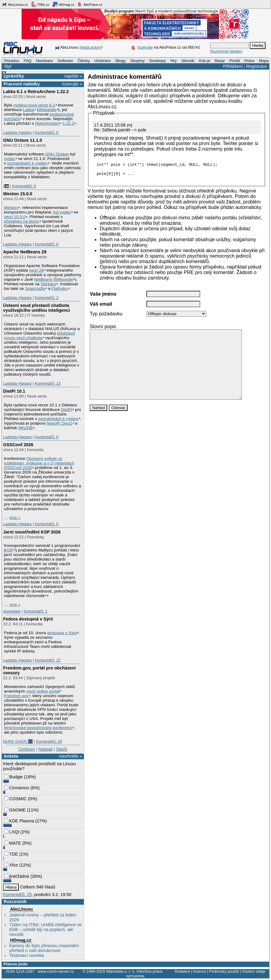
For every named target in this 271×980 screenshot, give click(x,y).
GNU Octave (57, 154)
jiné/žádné (17, 876)
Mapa (264, 61)
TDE (11, 854)
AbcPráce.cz (90, 4)
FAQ (27, 61)
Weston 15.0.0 (18, 194)
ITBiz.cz (40, 4)
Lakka (28, 110)
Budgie (14, 777)
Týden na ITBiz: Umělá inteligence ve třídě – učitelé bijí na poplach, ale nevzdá (45, 930)
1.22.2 (68, 123)
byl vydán (62, 212)
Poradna (12, 61)
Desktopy (158, 61)
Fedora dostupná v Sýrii (28, 619)
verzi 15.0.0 (15, 217)
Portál (235, 61)
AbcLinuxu (21, 909)
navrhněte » (70, 756)
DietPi (67, 410)
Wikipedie (47, 110)
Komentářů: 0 (46, 132)
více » (15, 518)
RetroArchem (48, 123)
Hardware (44, 61)
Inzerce (200, 971)
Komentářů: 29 (49, 741)
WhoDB (25, 428)
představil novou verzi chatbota (39, 335)
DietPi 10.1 (14, 391)
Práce (249, 61)
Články (84, 61)
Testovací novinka (26, 955)
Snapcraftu (35, 288)
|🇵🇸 (6, 186)
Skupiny (137, 61)
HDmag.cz (63, 4)
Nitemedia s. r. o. (121, 971)
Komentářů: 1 (36, 611)
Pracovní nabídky (22, 84)
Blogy (121, 61)
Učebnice (102, 61)
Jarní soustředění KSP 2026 (32, 532)
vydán (9, 159)
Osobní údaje (254, 971)
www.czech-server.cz (56, 971)
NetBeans (43, 279)
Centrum (27, 749)
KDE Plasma (19, 821)
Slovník (188, 61)
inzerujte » (72, 84)
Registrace (257, 66)
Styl (8, 66)
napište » (73, 76)
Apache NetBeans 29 (25, 252)
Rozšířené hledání (226, 51)
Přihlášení (233, 66)
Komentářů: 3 (46, 298)
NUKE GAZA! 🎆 (18, 741)
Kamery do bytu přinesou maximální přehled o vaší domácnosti (44, 948)
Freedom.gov (16, 696)
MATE (13, 843)
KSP (10, 550)
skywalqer (12, 611)
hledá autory (91, 47)
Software (65, 61)
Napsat (46, 749)
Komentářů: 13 (48, 383)
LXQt (12, 832)
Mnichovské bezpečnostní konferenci (38, 728)
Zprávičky (14, 76)
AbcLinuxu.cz (15, 4)
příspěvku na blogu (22, 221)
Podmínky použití (224, 971)
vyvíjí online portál (43, 691)
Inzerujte (145, 47)
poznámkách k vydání (27, 163)
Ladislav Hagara (17, 132)
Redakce (182, 971)
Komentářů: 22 (48, 660)
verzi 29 (36, 270)
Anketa (11, 756)
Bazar (220, 61)
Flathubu (60, 288)
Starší (62, 749)
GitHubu (48, 284)
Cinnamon (17, 788)
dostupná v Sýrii (62, 633)
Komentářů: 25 (17, 895)
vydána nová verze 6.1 (34, 105)
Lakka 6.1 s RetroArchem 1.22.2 (36, 92)
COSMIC (15, 799)
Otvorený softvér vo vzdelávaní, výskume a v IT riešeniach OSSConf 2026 (39, 463)
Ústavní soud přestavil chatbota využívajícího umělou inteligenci (36, 308)
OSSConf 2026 (18, 445)
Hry (173, 61)
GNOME (15, 810)
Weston (11, 208)
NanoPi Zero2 (59, 423)
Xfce (11, 865)
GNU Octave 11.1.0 (22, 140)
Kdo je (205, 61)
